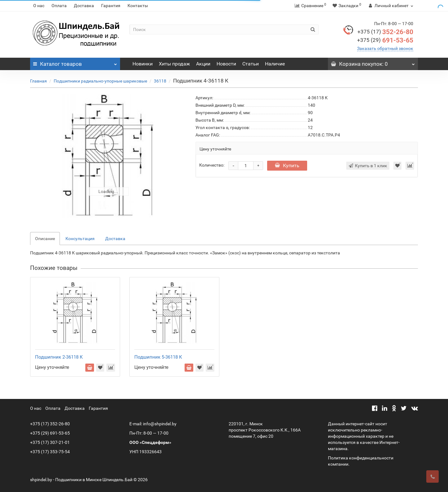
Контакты (138, 6)
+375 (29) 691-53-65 (50, 433)
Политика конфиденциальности (361, 458)
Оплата (59, 6)
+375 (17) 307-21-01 (50, 442)
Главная (38, 81)
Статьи (251, 64)
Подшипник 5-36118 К (158, 357)
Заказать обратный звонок (385, 48)
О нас (39, 6)
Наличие (275, 64)
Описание (45, 239)
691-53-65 (385, 40)
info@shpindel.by (160, 424)
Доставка (84, 6)
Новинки (143, 64)
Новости (226, 64)
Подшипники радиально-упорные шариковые (100, 81)
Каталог (75, 62)
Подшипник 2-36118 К (59, 357)
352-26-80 (385, 32)
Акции (203, 64)
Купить (287, 165)
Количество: (212, 165)
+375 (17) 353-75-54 (50, 452)
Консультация (80, 239)
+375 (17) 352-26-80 (50, 424)
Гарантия (111, 6)
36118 (160, 81)
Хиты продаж (174, 64)
